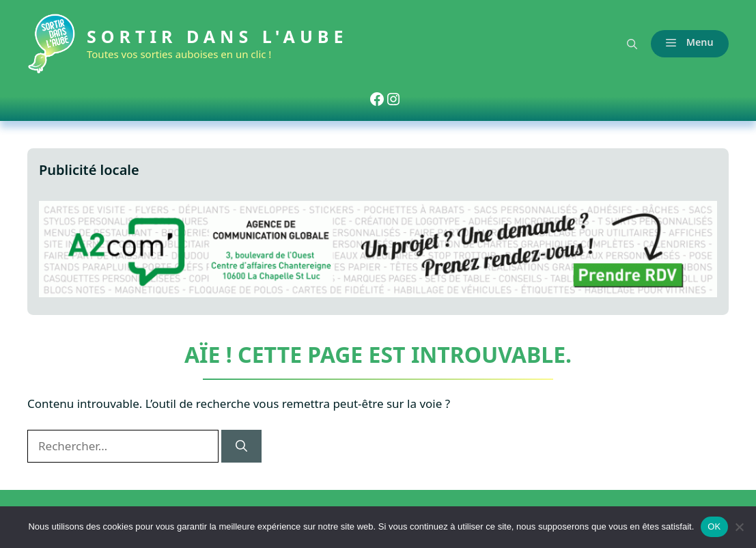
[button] (632, 44)
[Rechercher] (241, 446)
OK (714, 526)
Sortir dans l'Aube (217, 36)
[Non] (739, 527)
